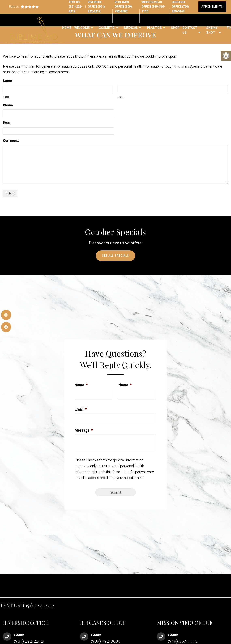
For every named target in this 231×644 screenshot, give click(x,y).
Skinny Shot (212, 30)
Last (121, 97)
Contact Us (190, 30)
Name (81, 385)
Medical (131, 28)
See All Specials (115, 256)
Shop (175, 28)
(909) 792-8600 (106, 641)
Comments (11, 141)
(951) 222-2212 (39, 605)
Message (84, 430)
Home (67, 28)
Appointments (212, 7)
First (6, 97)
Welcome (82, 28)
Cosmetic (107, 28)
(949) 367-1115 (183, 641)
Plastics (154, 28)
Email (7, 123)
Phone (8, 105)
